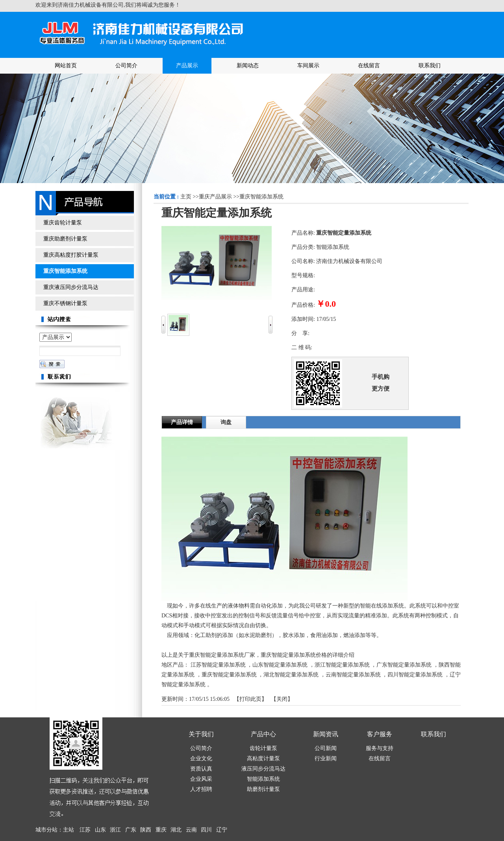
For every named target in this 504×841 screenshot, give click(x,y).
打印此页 (250, 699)
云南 (191, 830)
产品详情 (182, 422)
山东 (100, 830)
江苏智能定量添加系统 (218, 665)
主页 (186, 197)
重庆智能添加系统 (261, 197)
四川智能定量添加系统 (415, 675)
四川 (206, 830)
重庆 (161, 830)
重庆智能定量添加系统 (229, 675)
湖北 (176, 830)
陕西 (146, 830)
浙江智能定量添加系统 (342, 665)
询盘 (226, 422)
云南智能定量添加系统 (353, 675)
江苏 (85, 830)
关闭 (282, 699)
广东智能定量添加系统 (404, 665)
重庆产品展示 (215, 197)
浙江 (115, 830)
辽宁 (222, 830)
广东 (131, 830)
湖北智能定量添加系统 (291, 675)
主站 (69, 830)
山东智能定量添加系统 (280, 665)
